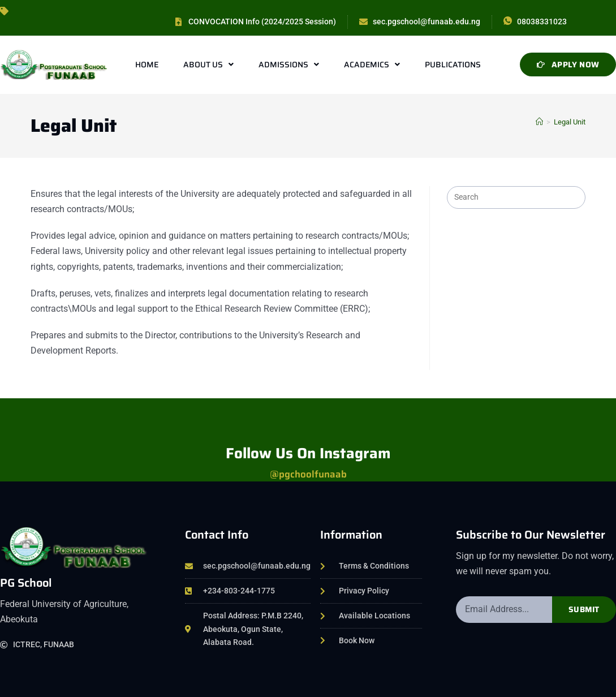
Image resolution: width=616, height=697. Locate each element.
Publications (453, 64)
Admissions (289, 64)
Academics (372, 64)
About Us (208, 64)
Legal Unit (570, 122)
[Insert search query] (516, 197)
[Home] (539, 122)
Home (147, 64)
